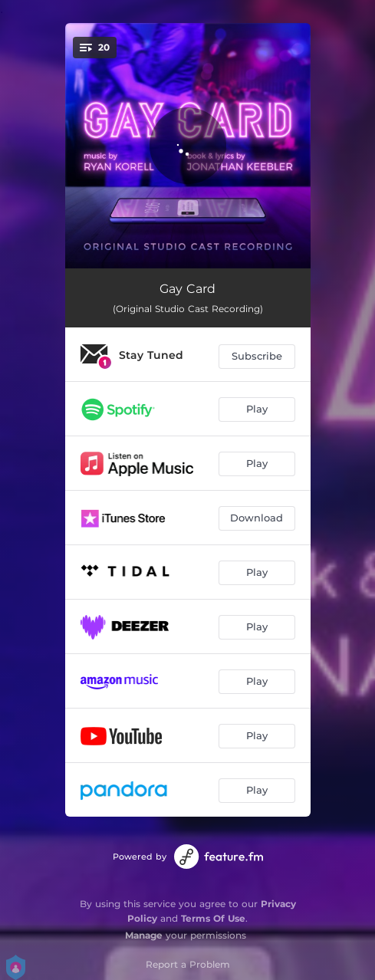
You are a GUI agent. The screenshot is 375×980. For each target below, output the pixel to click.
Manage (144, 935)
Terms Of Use (213, 918)
